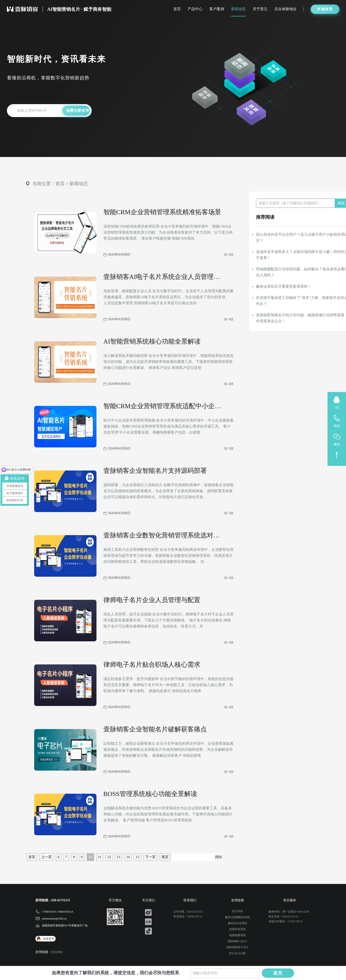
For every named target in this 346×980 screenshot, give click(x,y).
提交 (278, 973)
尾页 (165, 857)
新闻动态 (238, 9)
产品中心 (195, 9)
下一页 (150, 857)
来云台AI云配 (237, 953)
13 (119, 857)
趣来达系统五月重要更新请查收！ (284, 286)
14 (128, 857)
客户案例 (217, 9)
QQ (337, 407)
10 (90, 857)
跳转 (219, 857)
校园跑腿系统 (238, 935)
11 (100, 857)
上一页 (47, 857)
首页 (177, 9)
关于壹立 (260, 9)
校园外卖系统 (238, 929)
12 (109, 857)
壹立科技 (57, 952)
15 (137, 857)
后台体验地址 (286, 9)
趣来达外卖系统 (238, 923)
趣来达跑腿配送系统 (238, 917)
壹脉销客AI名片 (237, 941)
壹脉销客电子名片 (238, 947)
